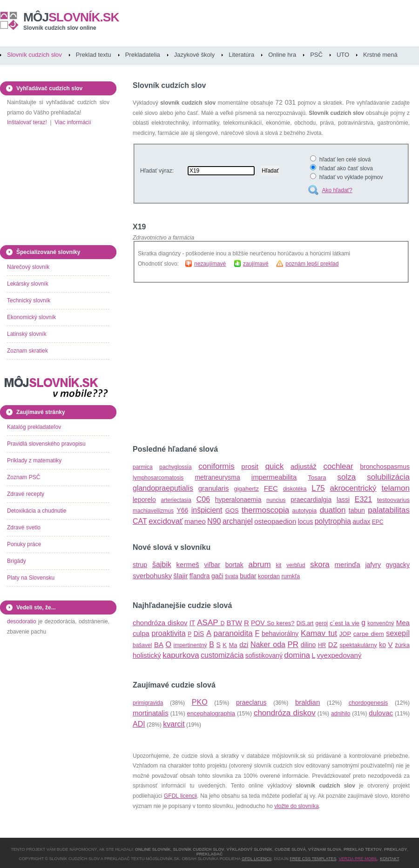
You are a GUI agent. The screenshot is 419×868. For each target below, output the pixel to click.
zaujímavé (256, 264)
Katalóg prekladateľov (34, 427)
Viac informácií (73, 122)
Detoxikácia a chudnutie (37, 511)
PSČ (316, 55)
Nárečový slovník (28, 267)
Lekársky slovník (28, 284)
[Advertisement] (211, 364)
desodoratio (22, 621)
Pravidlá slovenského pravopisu (46, 444)
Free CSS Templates (313, 859)
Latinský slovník (27, 334)
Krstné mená (380, 55)
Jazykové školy (194, 55)
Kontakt (389, 859)
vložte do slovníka (296, 806)
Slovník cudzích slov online (60, 28)
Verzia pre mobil (358, 859)
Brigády (17, 561)
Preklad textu (94, 55)
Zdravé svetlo (24, 527)
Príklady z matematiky (34, 461)
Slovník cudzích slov (34, 55)
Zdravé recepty (26, 494)
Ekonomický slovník (31, 317)
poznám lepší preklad (312, 264)
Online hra (282, 55)
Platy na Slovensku (31, 578)
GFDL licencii (180, 796)
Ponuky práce (24, 544)
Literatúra (241, 55)
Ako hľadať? (337, 190)
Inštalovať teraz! (27, 122)
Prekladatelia (143, 55)
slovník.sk (71, 17)
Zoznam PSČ (24, 477)
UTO (343, 55)
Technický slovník (29, 300)
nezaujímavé (210, 264)
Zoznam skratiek (27, 351)
